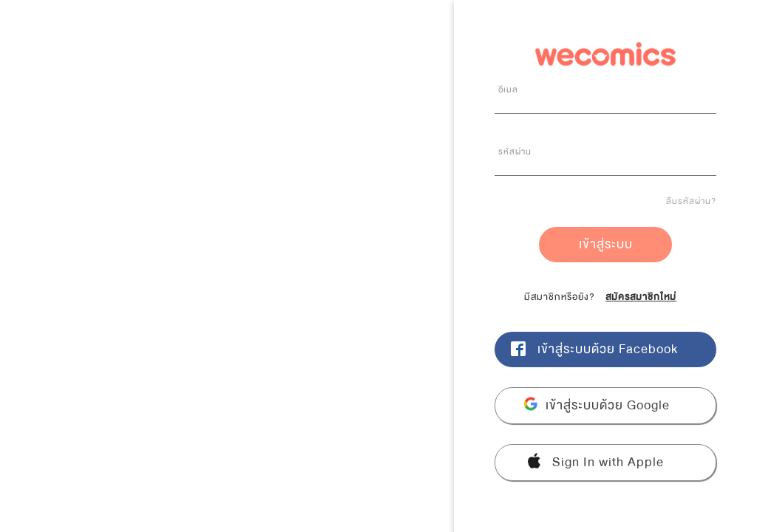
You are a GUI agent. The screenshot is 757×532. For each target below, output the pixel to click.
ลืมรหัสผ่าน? (691, 201)
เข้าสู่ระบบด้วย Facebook (608, 349)
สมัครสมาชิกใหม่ (641, 297)
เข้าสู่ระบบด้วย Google (608, 405)
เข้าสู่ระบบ (606, 244)
